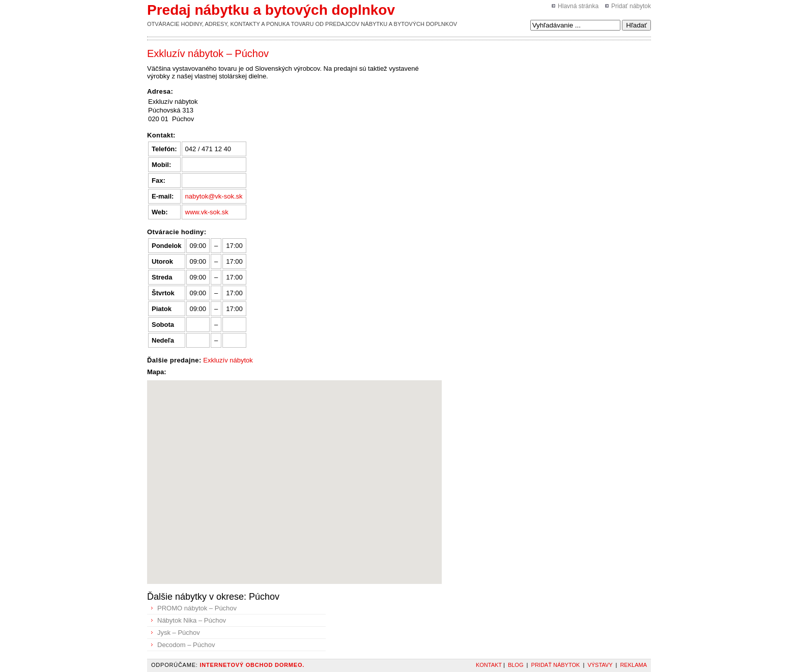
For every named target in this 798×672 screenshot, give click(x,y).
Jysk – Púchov (179, 633)
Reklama (633, 665)
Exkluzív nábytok (228, 360)
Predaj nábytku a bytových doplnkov (271, 10)
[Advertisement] (498, 71)
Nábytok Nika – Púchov (192, 620)
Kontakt (489, 665)
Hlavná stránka (578, 6)
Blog (516, 665)
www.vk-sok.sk (207, 212)
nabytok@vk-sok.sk (214, 196)
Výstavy (600, 665)
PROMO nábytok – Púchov (197, 608)
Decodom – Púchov (186, 645)
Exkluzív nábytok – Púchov (208, 53)
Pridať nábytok (631, 6)
